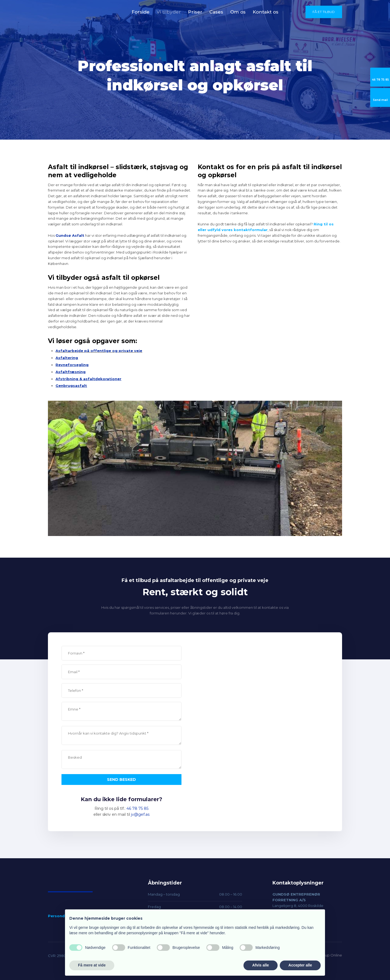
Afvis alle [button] (260, 965)
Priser (195, 12)
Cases (216, 12)
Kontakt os (266, 12)
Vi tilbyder (169, 12)
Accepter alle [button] (300, 965)
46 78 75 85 (137, 808)
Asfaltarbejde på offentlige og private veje (99, 351)
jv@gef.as (140, 814)
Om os (238, 12)
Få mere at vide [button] (92, 965)
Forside (141, 12)
